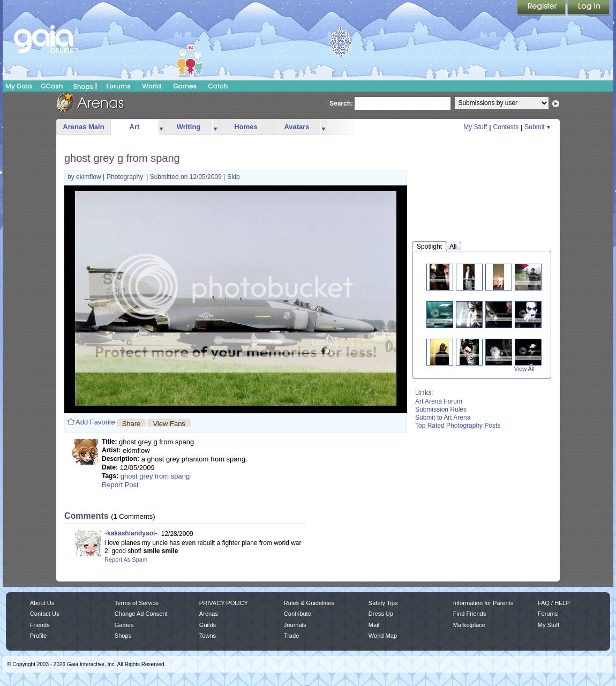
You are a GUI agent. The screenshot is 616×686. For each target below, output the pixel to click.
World (152, 86)
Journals (295, 625)
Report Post (120, 485)
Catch (218, 86)
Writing (189, 127)
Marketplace (469, 625)
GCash (52, 86)
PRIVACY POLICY (224, 603)
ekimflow (89, 177)
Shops (85, 86)
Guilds (208, 625)
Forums (118, 86)
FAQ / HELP (554, 603)
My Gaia (18, 86)
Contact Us (45, 614)
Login (589, 8)
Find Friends (469, 614)
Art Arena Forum (439, 401)
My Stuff (475, 127)
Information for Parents (483, 603)
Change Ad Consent (141, 614)
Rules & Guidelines (309, 603)
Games (185, 86)
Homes (246, 127)
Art (135, 127)
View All (524, 369)
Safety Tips (383, 603)
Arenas (209, 614)
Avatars (296, 127)
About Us (42, 603)
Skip (233, 177)
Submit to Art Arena (443, 417)
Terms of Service (137, 603)
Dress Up (381, 614)
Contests (506, 127)
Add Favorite (95, 422)
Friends (40, 625)
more (161, 127)
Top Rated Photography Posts (458, 426)
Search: (341, 103)
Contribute (298, 614)
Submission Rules (441, 409)
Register (542, 8)
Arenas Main (83, 127)
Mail (374, 625)
